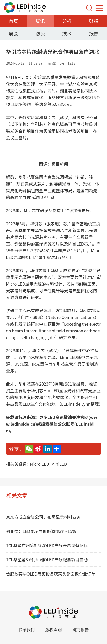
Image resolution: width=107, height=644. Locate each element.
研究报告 (81, 630)
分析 (67, 21)
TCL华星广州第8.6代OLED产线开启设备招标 (47, 545)
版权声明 (53, 630)
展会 (13, 33)
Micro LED (39, 464)
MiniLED (59, 464)
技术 (67, 33)
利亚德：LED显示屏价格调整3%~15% (41, 531)
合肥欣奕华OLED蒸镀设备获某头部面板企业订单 (51, 574)
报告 (94, 33)
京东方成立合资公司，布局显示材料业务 (43, 517)
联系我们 (26, 630)
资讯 (40, 21)
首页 (13, 21)
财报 (94, 21)
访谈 (40, 33)
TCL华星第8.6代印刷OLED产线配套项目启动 (47, 559)
